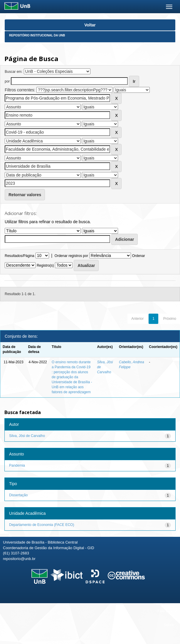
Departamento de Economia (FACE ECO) (42, 525)
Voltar (90, 25)
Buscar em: (14, 72)
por (7, 81)
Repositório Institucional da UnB (37, 35)
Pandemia (17, 465)
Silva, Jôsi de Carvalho (27, 436)
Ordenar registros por (71, 256)
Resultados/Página (20, 256)
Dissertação (18, 495)
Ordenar (139, 256)
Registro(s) (45, 265)
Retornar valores (25, 195)
